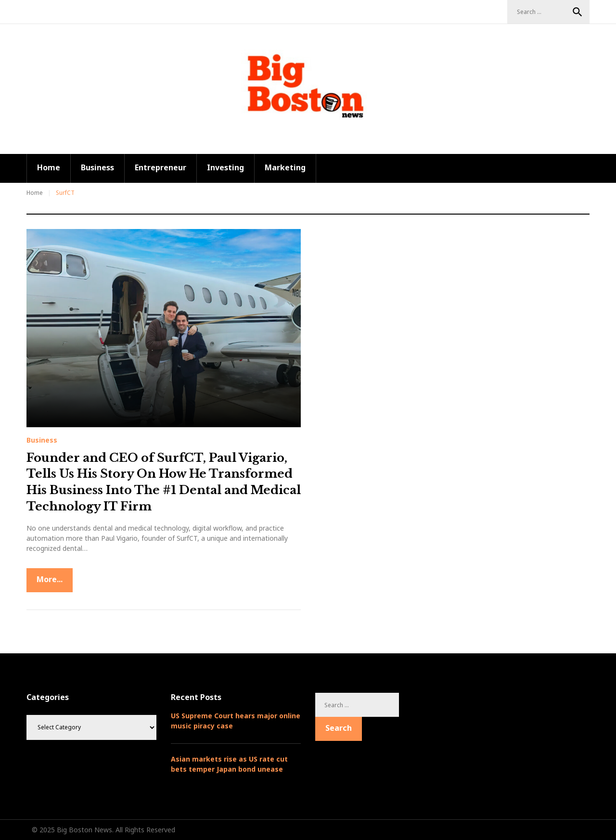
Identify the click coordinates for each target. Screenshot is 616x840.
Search (577, 12)
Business (97, 167)
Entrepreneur (160, 167)
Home (49, 167)
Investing (225, 167)
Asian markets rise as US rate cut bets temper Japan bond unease (229, 764)
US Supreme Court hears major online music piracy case (236, 721)
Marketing (285, 167)
